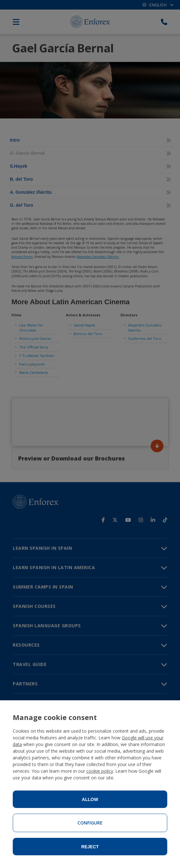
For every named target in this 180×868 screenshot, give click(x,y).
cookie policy (100, 771)
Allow (90, 799)
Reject (90, 847)
